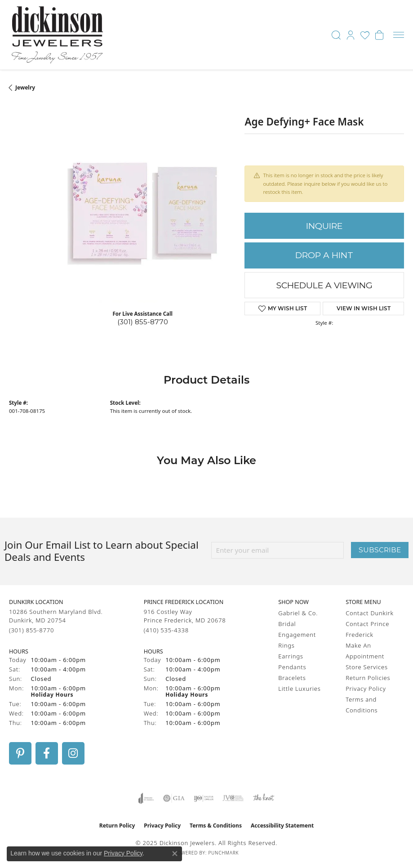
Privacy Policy (366, 689)
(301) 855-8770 (143, 322)
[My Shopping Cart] (379, 35)
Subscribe (380, 550)
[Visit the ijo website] (204, 798)
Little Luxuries (299, 689)
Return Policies (368, 678)
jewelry (25, 87)
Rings (286, 645)
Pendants (292, 667)
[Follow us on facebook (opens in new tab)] (47, 753)
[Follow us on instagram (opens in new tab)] (73, 753)
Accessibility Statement (282, 825)
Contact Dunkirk (370, 613)
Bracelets (292, 678)
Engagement (297, 635)
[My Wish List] (365, 35)
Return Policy (117, 825)
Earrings (291, 656)
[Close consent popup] (175, 854)
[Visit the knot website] (264, 798)
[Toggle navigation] (399, 35)
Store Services (367, 667)
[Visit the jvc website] (233, 798)
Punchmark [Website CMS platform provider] (223, 853)
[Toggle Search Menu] (336, 35)
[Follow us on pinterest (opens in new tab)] (20, 753)
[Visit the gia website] (174, 798)
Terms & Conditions (216, 825)
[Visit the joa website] (146, 798)
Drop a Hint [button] (324, 255)
